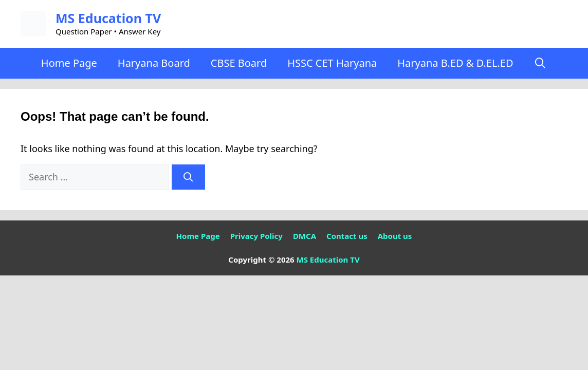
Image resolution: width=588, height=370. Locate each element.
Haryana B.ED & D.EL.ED (455, 63)
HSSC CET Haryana (332, 63)
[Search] (188, 177)
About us (395, 236)
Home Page (69, 63)
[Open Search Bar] (540, 63)
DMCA (305, 236)
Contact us (347, 236)
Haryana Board (154, 63)
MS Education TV (108, 18)
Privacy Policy (256, 236)
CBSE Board (239, 63)
